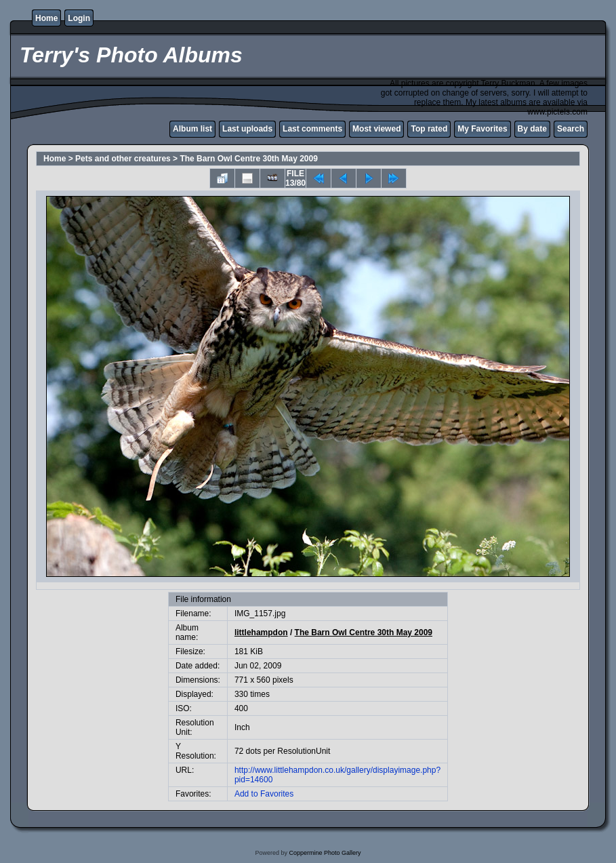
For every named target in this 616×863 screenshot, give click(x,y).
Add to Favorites (264, 794)
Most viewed (376, 129)
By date (532, 129)
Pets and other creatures (123, 159)
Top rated (429, 129)
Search (571, 129)
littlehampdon (261, 633)
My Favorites (482, 129)
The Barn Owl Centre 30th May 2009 (248, 159)
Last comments (312, 129)
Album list (192, 129)
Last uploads (247, 129)
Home (46, 18)
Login (79, 18)
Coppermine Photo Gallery (325, 853)
